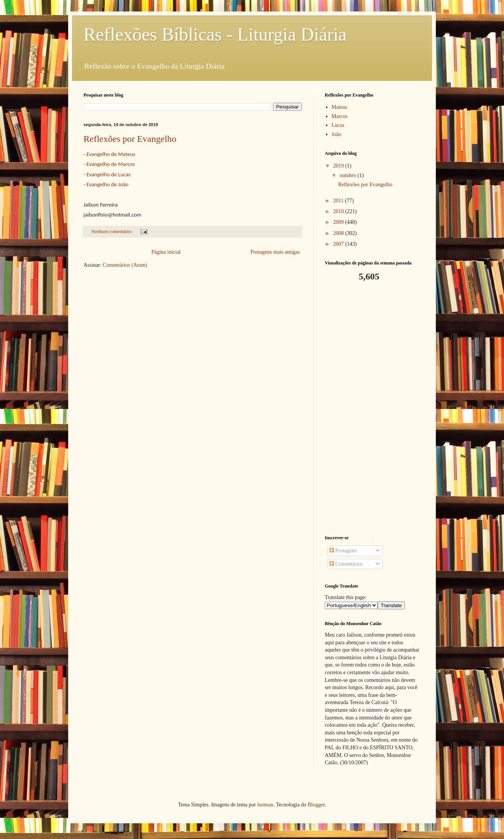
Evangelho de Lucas (109, 174)
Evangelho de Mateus (111, 154)
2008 (339, 233)
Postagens (343, 551)
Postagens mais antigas (275, 252)
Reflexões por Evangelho (130, 139)
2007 (339, 244)
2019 (339, 166)
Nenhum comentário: (113, 232)
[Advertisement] (373, 409)
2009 (339, 222)
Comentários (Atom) (125, 265)
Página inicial (166, 252)
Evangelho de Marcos (111, 164)
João (337, 134)
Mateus (340, 107)
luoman (265, 805)
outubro (348, 175)
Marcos (340, 116)
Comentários (346, 564)
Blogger (316, 805)
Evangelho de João (108, 184)
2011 (339, 201)
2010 (339, 211)
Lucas (338, 125)
